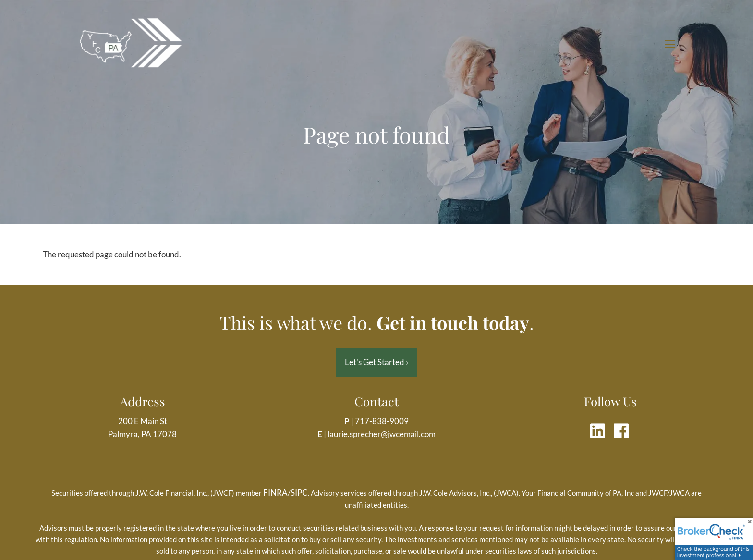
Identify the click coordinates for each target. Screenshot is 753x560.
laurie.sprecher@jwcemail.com (382, 434)
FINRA (275, 493)
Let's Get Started (376, 362)
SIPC (299, 493)
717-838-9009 (382, 421)
